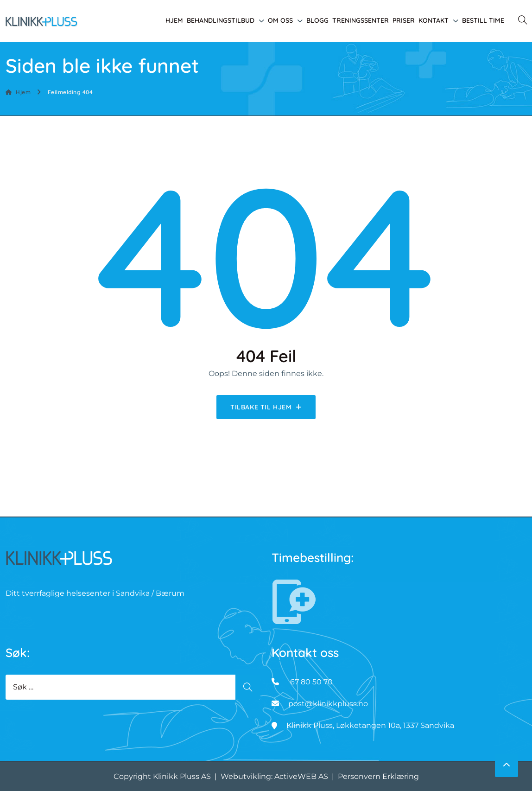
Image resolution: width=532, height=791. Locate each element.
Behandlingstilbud (221, 20)
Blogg (317, 20)
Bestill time (483, 20)
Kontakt (434, 20)
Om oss (280, 20)
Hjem (174, 20)
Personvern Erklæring (378, 776)
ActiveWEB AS (301, 776)
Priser (404, 20)
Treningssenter (361, 20)
